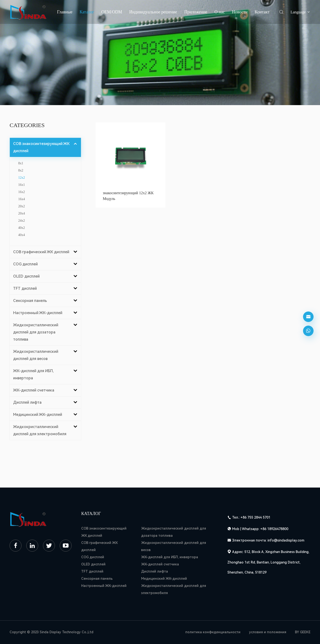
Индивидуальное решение (153, 12)
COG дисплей (93, 557)
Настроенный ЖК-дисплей (104, 586)
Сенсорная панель (97, 579)
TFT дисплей (92, 571)
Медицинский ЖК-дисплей (164, 579)
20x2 (21, 206)
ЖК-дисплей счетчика (160, 564)
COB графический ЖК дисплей (99, 546)
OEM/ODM (112, 12)
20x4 (21, 213)
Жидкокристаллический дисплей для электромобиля (174, 589)
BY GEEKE (303, 632)
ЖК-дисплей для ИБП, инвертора (170, 557)
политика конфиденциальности (213, 632)
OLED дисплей (93, 564)
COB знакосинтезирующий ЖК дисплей (104, 532)
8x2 (21, 170)
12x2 (21, 178)
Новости (240, 12)
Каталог (87, 12)
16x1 (21, 185)
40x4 (21, 235)
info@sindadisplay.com (286, 540)
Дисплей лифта (155, 571)
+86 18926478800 (274, 529)
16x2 (21, 192)
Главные (65, 12)
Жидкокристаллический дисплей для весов (174, 546)
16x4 (21, 199)
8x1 (21, 163)
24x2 (21, 221)
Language (301, 12)
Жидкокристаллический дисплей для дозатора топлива (174, 532)
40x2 (21, 228)
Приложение (196, 12)
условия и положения (268, 632)
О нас (220, 12)
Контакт (262, 12)
